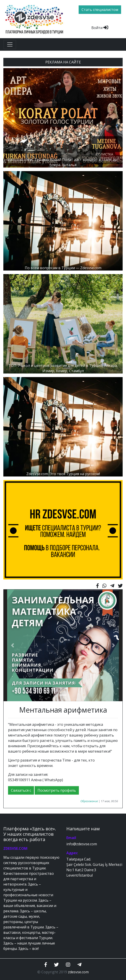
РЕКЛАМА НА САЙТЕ (63, 62)
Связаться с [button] (21, 790)
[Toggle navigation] (10, 44)
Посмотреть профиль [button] (57, 790)
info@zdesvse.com (82, 844)
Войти (100, 28)
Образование (89, 801)
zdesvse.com (78, 972)
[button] (13, 645)
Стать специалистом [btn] (100, 10)
